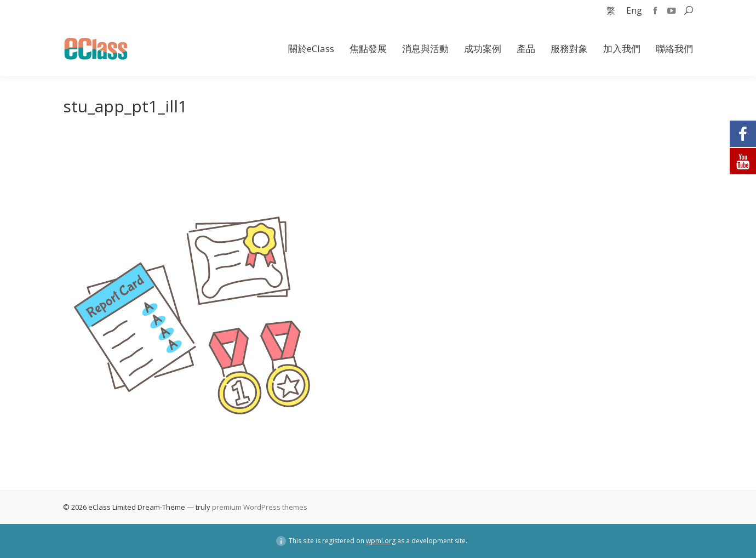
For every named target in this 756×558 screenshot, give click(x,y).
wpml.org (381, 541)
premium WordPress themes (260, 507)
